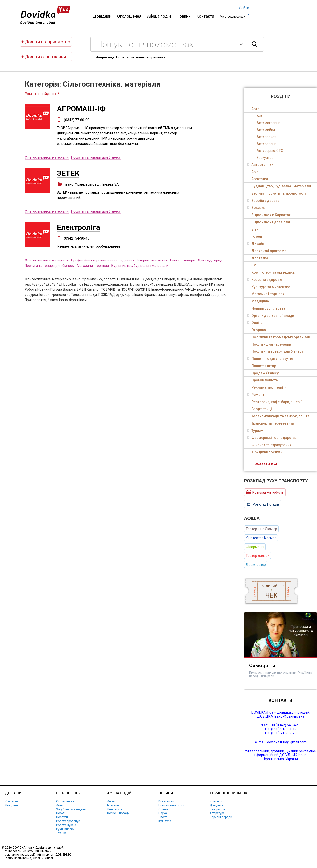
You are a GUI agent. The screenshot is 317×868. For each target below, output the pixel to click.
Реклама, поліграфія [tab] (267, 387)
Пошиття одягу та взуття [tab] (270, 359)
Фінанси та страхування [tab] (269, 445)
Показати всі (264, 463)
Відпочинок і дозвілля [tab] (268, 222)
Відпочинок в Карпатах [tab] (269, 215)
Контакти (205, 16)
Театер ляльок (258, 556)
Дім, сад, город (210, 260)
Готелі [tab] (254, 236)
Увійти (244, 8)
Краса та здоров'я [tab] (264, 280)
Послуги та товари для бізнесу (96, 157)
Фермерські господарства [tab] (272, 438)
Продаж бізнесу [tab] (263, 373)
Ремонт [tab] (255, 395)
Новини (184, 16)
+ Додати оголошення (44, 57)
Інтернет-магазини (152, 260)
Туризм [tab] (255, 431)
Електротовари (183, 260)
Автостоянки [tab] (260, 165)
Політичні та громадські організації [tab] (280, 337)
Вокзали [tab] (256, 208)
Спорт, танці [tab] (259, 409)
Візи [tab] (252, 229)
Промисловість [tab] (262, 380)
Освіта (163, 809)
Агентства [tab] (257, 179)
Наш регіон (217, 809)
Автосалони (266, 144)
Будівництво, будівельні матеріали (140, 266)
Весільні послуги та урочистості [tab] (276, 193)
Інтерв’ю (113, 805)
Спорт (163, 817)
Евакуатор (265, 158)
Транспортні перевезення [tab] (270, 423)
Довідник (102, 16)
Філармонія (255, 547)
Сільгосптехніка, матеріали (47, 157)
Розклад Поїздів (263, 504)
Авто (60, 805)
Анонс (112, 801)
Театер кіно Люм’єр (261, 529)
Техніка (61, 833)
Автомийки (266, 130)
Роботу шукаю (66, 825)
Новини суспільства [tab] (266, 308)
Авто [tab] (253, 109)
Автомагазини (268, 123)
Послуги (62, 817)
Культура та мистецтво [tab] (268, 287)
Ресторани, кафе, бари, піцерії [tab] (274, 402)
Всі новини (166, 801)
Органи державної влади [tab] (270, 316)
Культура (165, 821)
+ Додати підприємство (46, 42)
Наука (163, 813)
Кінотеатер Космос (261, 538)
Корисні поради (118, 813)
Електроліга (79, 227)
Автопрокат (266, 137)
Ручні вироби (65, 829)
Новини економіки (172, 805)
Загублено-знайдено (71, 809)
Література (115, 809)
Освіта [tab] (255, 323)
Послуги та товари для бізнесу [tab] (275, 351)
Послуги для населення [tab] (269, 344)
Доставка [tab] (257, 258)
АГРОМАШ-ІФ (81, 109)
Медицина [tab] (258, 301)
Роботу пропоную (68, 821)
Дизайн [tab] (255, 244)
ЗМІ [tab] (252, 265)
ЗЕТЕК (68, 173)
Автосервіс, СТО (270, 151)
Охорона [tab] (256, 330)
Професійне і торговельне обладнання (103, 260)
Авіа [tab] (253, 172)
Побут (60, 813)
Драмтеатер (256, 565)
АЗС (260, 116)
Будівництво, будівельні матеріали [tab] (279, 186)
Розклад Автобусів (265, 492)
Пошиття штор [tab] (261, 366)
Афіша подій (159, 16)
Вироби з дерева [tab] (263, 201)
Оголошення (129, 16)
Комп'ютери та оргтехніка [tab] (271, 272)
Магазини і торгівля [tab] (266, 294)
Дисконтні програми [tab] (266, 251)
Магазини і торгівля (93, 266)
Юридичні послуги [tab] (264, 452)
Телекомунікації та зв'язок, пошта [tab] (278, 416)
